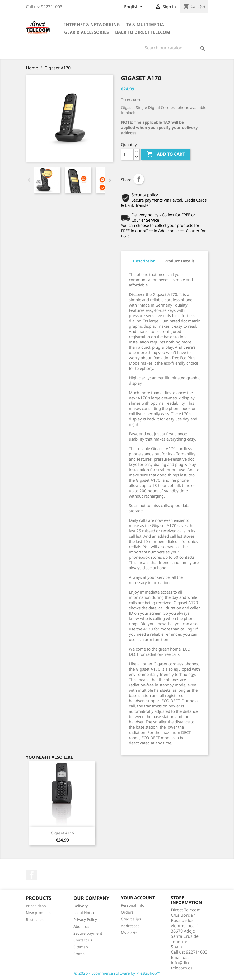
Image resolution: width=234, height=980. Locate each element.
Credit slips (131, 919)
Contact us (83, 940)
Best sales (35, 919)
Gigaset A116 (62, 833)
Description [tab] (144, 261)
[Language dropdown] (134, 7)
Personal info (133, 905)
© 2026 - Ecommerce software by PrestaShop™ (117, 973)
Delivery (81, 906)
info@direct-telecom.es (183, 965)
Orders (127, 912)
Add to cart (166, 154)
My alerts (129, 933)
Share (139, 179)
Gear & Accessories (86, 32)
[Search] (175, 48)
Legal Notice (84, 913)
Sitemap (81, 947)
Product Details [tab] (179, 261)
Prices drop (36, 906)
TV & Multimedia (145, 25)
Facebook (32, 875)
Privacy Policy (85, 919)
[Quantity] (127, 154)
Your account (138, 898)
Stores (79, 954)
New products (38, 913)
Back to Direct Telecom (143, 32)
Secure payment (88, 933)
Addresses (130, 926)
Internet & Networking (92, 25)
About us (81, 926)
